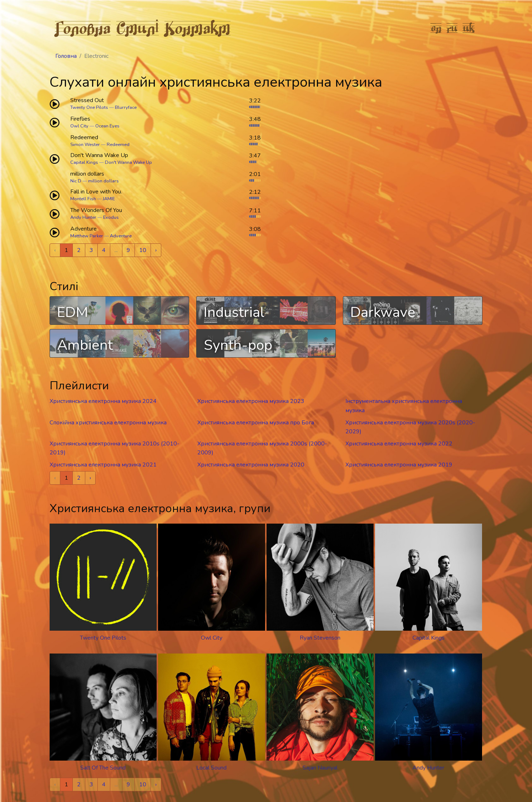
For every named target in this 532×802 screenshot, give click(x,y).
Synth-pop (238, 345)
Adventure (121, 236)
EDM (73, 312)
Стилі (138, 28)
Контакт (197, 28)
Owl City (79, 126)
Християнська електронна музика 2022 (399, 444)
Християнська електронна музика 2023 (251, 401)
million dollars (103, 181)
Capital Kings (84, 162)
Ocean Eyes (107, 126)
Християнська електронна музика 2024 (103, 401)
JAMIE (109, 199)
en (436, 28)
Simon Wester (85, 145)
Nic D (76, 181)
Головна (83, 28)
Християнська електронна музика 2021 (103, 465)
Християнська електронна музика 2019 (399, 465)
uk (469, 28)
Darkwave (383, 312)
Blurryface (126, 107)
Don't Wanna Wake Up (128, 162)
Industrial (234, 312)
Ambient (85, 345)
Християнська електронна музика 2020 (251, 465)
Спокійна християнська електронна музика (108, 423)
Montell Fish (83, 199)
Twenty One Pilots (89, 107)
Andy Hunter (83, 217)
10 (143, 250)
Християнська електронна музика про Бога (256, 423)
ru (452, 28)
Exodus (111, 217)
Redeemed (118, 145)
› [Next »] (156, 250)
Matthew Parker (87, 236)
